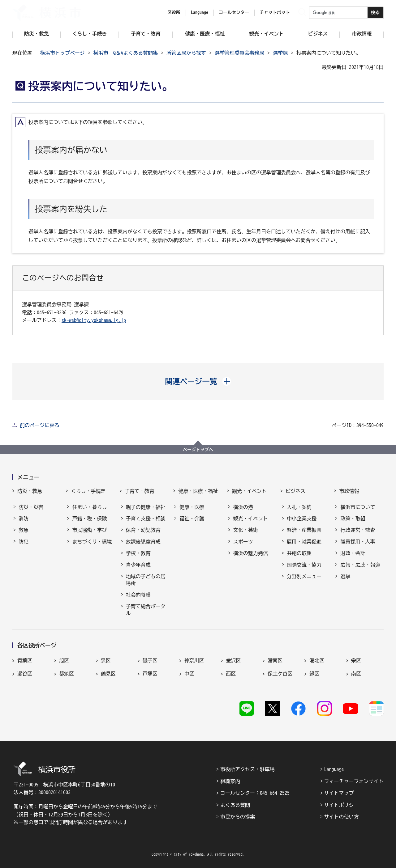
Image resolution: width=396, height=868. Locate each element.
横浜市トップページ (62, 53)
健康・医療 (192, 507)
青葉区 (25, 660)
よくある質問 (235, 805)
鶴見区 (108, 674)
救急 (24, 530)
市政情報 (349, 491)
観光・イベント (249, 491)
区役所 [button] (174, 12)
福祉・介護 (192, 519)
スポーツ (243, 542)
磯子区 (150, 660)
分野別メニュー (304, 576)
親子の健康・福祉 (146, 507)
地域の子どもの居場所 (146, 580)
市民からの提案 (238, 817)
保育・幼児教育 (143, 530)
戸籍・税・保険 (89, 519)
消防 (24, 519)
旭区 (64, 660)
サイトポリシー (342, 805)
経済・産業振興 (304, 530)
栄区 (356, 660)
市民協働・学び (89, 530)
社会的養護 (138, 595)
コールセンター (234, 12)
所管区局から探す (186, 53)
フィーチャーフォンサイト (354, 781)
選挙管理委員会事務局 (239, 53)
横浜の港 (243, 507)
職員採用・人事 (358, 542)
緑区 (314, 674)
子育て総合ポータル (146, 610)
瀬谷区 (25, 674)
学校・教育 (138, 553)
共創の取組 (299, 553)
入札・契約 (299, 507)
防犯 (24, 542)
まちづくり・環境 (92, 542)
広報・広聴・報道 (360, 565)
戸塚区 (150, 674)
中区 (189, 674)
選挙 (345, 576)
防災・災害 (31, 507)
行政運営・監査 (358, 530)
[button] (198, 381)
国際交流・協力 (304, 565)
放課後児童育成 (143, 542)
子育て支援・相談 (146, 519)
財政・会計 (353, 553)
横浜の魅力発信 (251, 553)
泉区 (106, 660)
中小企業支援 (302, 519)
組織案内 (230, 781)
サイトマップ (339, 793)
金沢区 (233, 660)
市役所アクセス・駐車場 (247, 769)
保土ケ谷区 (280, 674)
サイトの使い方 (342, 817)
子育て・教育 (140, 491)
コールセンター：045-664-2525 (255, 793)
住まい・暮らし (89, 507)
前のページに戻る (40, 425)
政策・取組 (353, 519)
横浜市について (358, 507)
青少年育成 (138, 565)
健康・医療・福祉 (198, 491)
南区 (356, 674)
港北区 (317, 660)
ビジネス (295, 491)
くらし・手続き (88, 491)
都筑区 (67, 674)
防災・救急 (30, 491)
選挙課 (280, 53)
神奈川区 (194, 660)
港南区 (275, 660)
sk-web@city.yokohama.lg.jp (94, 320)
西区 (231, 674)
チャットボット (275, 12)
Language (334, 769)
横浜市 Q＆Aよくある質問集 (126, 53)
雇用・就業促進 (304, 542)
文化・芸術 (246, 530)
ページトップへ (198, 450)
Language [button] (200, 12)
